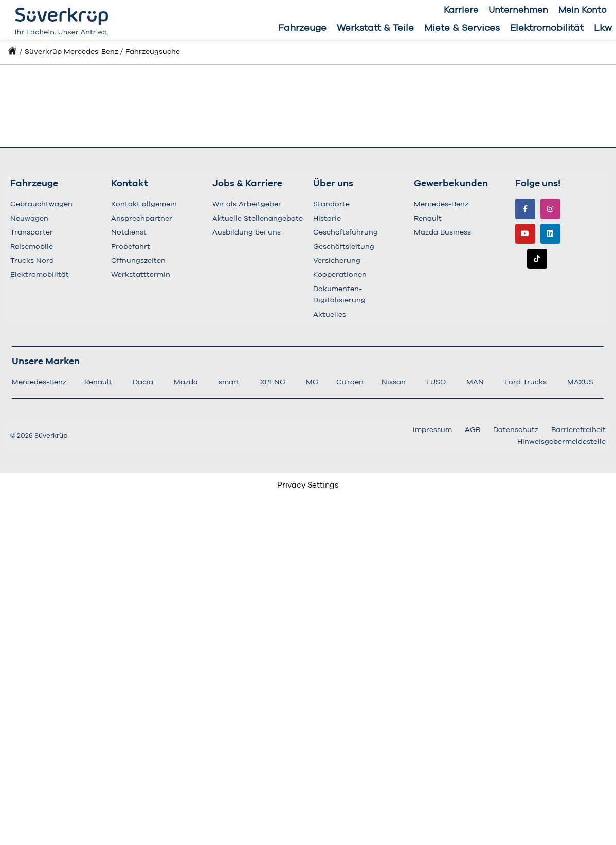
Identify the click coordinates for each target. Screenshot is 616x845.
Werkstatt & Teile (375, 28)
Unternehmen (518, 10)
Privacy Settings (308, 485)
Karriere (461, 10)
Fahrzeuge (302, 28)
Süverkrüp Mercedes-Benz (71, 52)
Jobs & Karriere (247, 184)
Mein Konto (582, 10)
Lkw (603, 28)
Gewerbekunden (451, 184)
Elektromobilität (547, 28)
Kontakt (130, 184)
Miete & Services (462, 28)
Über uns (333, 184)
